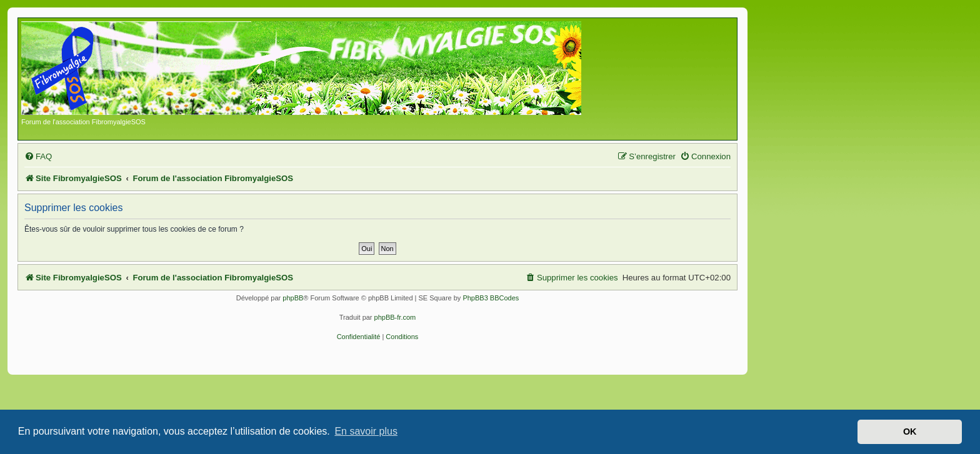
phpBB (293, 298)
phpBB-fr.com (395, 317)
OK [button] (910, 432)
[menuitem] (38, 156)
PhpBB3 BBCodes (491, 298)
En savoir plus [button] (366, 431)
